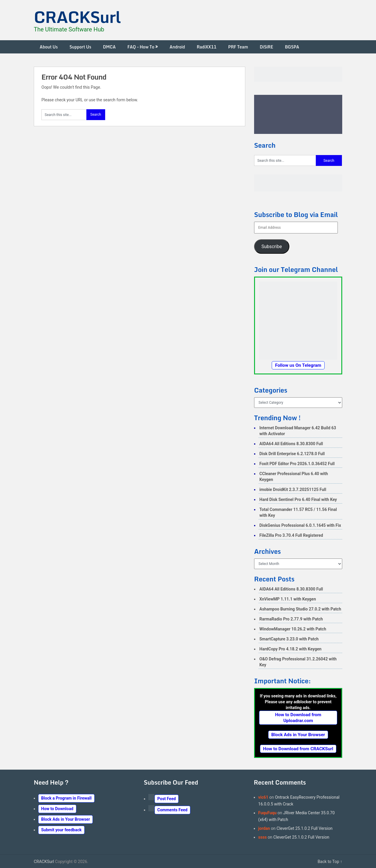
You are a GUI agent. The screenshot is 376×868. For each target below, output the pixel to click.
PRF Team (238, 47)
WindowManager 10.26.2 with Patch (293, 629)
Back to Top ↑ (330, 862)
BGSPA (292, 47)
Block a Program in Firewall (66, 798)
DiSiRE (266, 47)
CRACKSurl (77, 17)
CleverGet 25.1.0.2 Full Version (305, 828)
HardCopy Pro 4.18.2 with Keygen (290, 649)
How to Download (57, 809)
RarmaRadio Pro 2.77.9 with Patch (291, 619)
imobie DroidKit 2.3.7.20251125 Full (293, 489)
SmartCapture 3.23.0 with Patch (289, 639)
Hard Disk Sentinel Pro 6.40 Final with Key (298, 499)
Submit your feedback (61, 830)
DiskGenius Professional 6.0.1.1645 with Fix (300, 525)
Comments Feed (173, 810)
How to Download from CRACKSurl (298, 749)
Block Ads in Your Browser (298, 735)
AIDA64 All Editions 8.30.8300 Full (291, 444)
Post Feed (167, 799)
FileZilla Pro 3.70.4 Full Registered (291, 535)
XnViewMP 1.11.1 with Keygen (288, 599)
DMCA (109, 47)
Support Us (80, 47)
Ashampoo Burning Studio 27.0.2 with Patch (300, 609)
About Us (49, 47)
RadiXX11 (207, 47)
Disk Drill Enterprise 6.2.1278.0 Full (292, 454)
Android (177, 47)
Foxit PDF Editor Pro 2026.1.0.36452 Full (297, 464)
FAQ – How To (141, 47)
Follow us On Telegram (298, 365)
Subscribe (272, 247)
